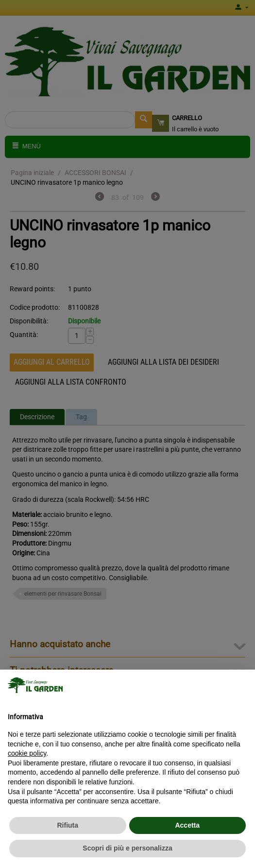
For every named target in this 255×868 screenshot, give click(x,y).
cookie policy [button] (27, 753)
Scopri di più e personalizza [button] (127, 848)
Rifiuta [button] (68, 825)
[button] (242, 685)
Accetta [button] (187, 825)
